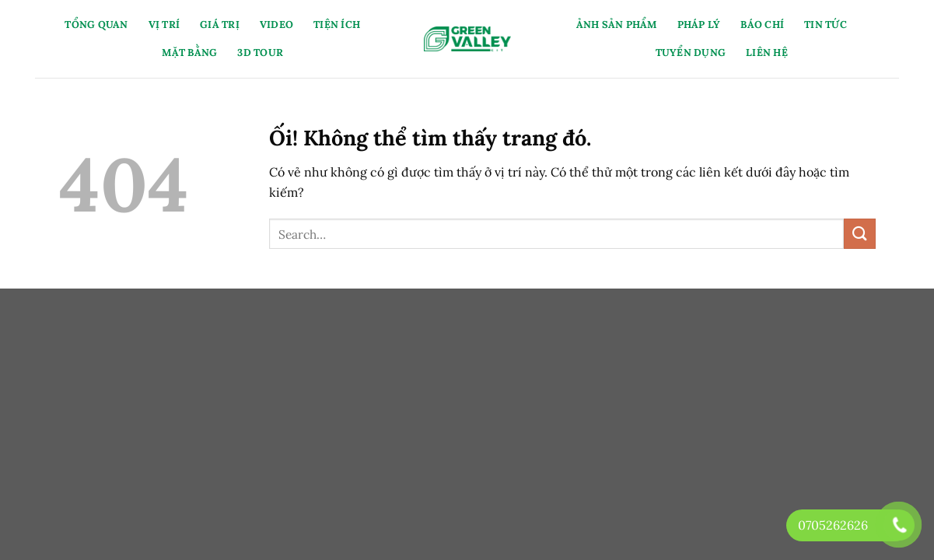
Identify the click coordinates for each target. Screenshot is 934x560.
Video (276, 24)
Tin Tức (826, 24)
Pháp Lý (699, 24)
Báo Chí (762, 24)
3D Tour (260, 52)
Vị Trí (164, 24)
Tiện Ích (337, 24)
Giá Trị (220, 24)
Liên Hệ (767, 52)
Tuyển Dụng (691, 52)
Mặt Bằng (189, 52)
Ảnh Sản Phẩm (617, 24)
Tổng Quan (96, 24)
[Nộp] (859, 234)
